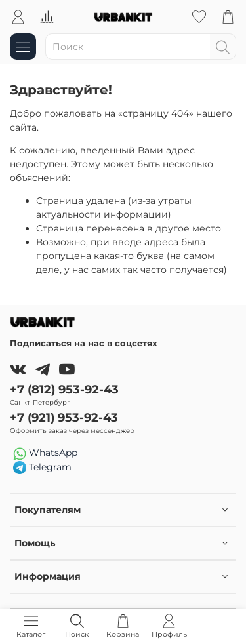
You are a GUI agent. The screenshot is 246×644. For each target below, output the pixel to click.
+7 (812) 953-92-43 (64, 389)
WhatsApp (45, 453)
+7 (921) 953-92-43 (64, 417)
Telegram (42, 468)
